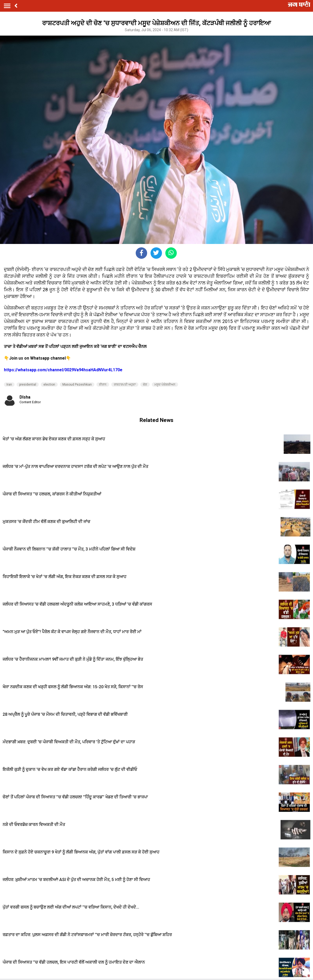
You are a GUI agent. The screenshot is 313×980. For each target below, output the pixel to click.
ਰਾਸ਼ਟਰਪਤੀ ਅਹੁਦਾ (125, 385)
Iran (9, 385)
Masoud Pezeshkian (77, 385)
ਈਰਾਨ (103, 385)
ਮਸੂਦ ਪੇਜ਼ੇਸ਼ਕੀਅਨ (165, 385)
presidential (28, 385)
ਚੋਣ (145, 385)
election (49, 385)
